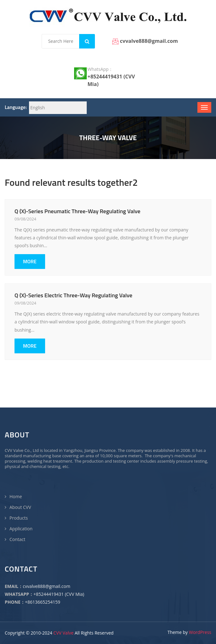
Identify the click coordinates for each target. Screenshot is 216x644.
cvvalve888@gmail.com (47, 586)
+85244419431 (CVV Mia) (59, 594)
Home (16, 496)
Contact (17, 539)
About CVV (20, 507)
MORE (30, 261)
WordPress (200, 632)
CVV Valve (63, 633)
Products (19, 518)
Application (21, 529)
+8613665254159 (43, 602)
